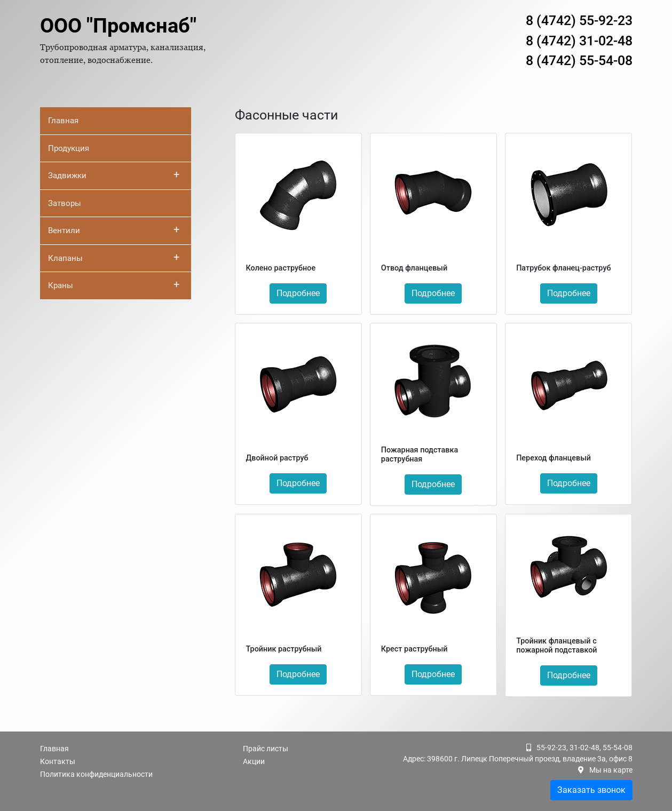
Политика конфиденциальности (96, 774)
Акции (254, 761)
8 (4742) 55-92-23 (579, 21)
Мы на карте (611, 770)
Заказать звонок (591, 790)
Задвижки (114, 174)
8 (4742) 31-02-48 (579, 41)
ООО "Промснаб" (118, 26)
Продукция (69, 148)
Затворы (65, 203)
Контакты (58, 761)
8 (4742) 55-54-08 (579, 61)
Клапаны (114, 257)
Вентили (114, 229)
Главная (63, 121)
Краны (114, 284)
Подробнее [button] (298, 293)
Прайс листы (266, 749)
